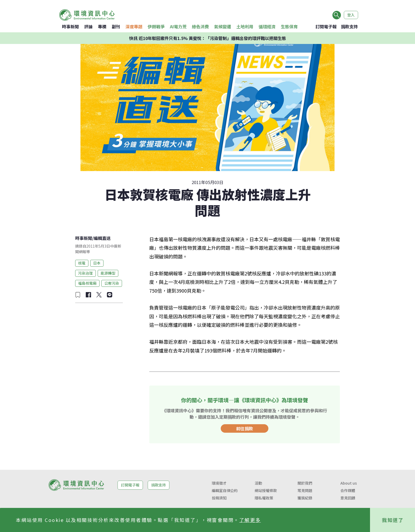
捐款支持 (349, 26)
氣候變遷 (223, 26)
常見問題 (305, 490)
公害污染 (112, 283)
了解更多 (250, 520)
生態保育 (289, 26)
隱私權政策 (264, 498)
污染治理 (85, 273)
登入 (351, 15)
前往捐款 (245, 428)
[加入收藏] (78, 295)
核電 (82, 263)
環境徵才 (219, 483)
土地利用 (245, 26)
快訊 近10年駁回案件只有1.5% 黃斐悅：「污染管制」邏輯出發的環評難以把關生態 (208, 38)
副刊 (116, 26)
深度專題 (134, 26)
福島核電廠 (87, 283)
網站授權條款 (266, 490)
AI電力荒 (178, 26)
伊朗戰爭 (156, 26)
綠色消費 (200, 26)
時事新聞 (70, 26)
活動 (258, 483)
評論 (88, 26)
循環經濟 (267, 26)
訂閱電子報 (326, 26)
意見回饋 (348, 498)
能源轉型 (108, 273)
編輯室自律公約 (225, 490)
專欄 (102, 26)
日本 (97, 263)
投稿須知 (219, 498)
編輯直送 (102, 238)
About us (349, 483)
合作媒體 (348, 490)
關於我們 (305, 483)
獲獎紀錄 (305, 498)
